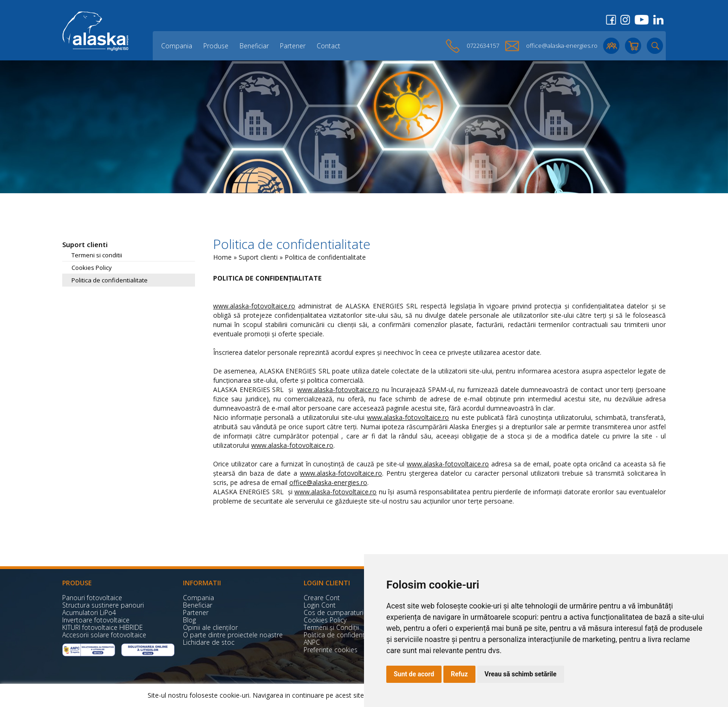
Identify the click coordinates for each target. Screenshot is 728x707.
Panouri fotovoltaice (92, 598)
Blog (189, 620)
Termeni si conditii (97, 255)
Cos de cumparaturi (334, 612)
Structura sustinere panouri (103, 605)
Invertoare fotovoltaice (96, 620)
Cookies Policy (92, 268)
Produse (216, 46)
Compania (177, 46)
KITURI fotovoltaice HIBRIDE (103, 627)
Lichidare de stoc (209, 642)
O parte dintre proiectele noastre (233, 635)
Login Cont (320, 605)
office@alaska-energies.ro (562, 46)
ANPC (312, 642)
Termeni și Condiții (331, 627)
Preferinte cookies (331, 650)
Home (222, 257)
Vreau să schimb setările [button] (521, 674)
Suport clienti (258, 257)
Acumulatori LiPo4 (89, 612)
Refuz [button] (459, 674)
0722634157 (483, 46)
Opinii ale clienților (210, 627)
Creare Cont (322, 598)
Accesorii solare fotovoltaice (104, 635)
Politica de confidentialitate (110, 280)
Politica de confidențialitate (344, 635)
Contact (328, 46)
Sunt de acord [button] (414, 674)
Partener (293, 46)
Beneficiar (254, 46)
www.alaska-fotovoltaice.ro (254, 306)
